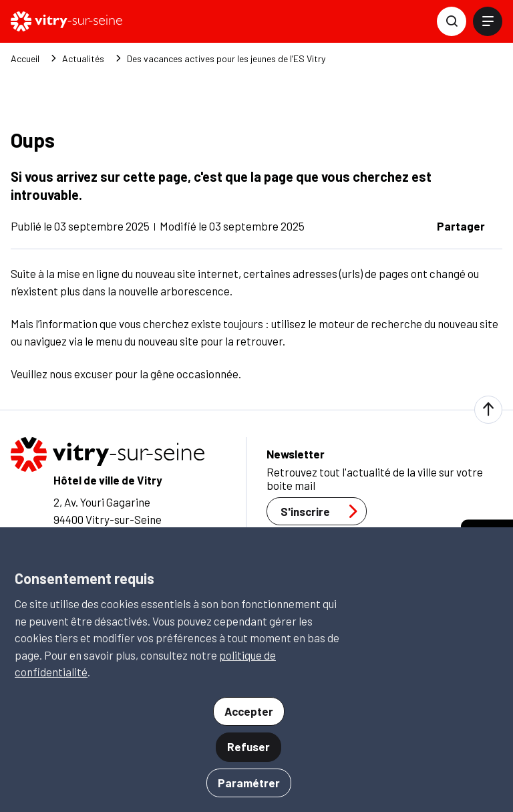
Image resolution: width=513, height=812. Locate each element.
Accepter (249, 711)
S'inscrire (323, 511)
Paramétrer (249, 783)
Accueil (25, 59)
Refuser (248, 747)
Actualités (83, 59)
